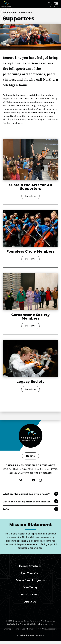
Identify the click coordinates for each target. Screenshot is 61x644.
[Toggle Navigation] (56, 5)
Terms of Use (19, 629)
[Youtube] (34, 480)
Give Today (30, 587)
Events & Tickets (30, 566)
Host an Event (30, 595)
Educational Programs (30, 580)
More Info (30, 196)
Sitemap (8, 629)
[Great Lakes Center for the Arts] (30, 436)
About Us (30, 602)
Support (15, 12)
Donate (30, 456)
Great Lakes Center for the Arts (6, 4)
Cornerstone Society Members (30, 317)
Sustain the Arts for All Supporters (30, 187)
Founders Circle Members (30, 251)
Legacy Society (30, 382)
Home (6, 12)
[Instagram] (40, 480)
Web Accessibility (49, 629)
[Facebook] (27, 480)
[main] (30, 214)
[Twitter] (21, 480)
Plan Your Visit (30, 573)
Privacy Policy (33, 629)
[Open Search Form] (49, 5)
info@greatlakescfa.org (38, 473)
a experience (31, 635)
